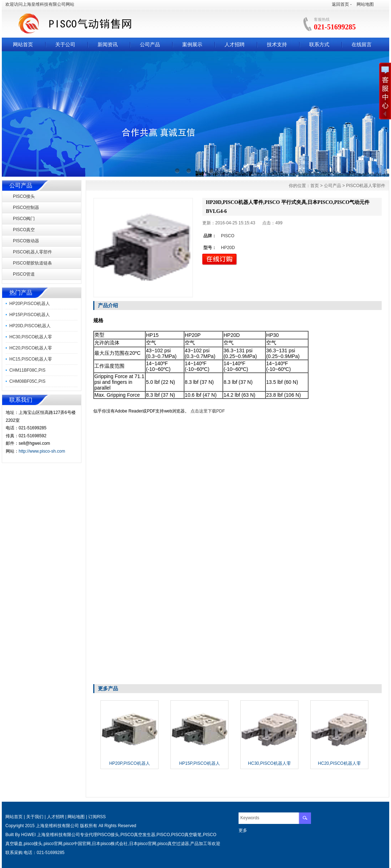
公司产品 (150, 44)
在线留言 (362, 44)
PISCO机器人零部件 (32, 252)
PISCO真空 (24, 230)
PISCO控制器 (26, 208)
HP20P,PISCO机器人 (30, 304)
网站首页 (23, 44)
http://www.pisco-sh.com (42, 451)
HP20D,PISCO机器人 (30, 326)
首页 (315, 186)
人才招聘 (235, 44)
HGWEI (29, 835)
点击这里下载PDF (208, 411)
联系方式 (319, 44)
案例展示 (192, 44)
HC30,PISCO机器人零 (31, 337)
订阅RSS (97, 817)
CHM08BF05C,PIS (27, 381)
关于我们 (35, 817)
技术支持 (277, 44)
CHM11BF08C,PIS (27, 370)
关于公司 (65, 44)
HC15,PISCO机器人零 (31, 359)
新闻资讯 (108, 44)
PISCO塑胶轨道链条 (32, 263)
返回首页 (340, 4)
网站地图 (365, 4)
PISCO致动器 (26, 241)
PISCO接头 (24, 196)
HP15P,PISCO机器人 (30, 315)
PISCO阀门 (24, 219)
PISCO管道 (24, 274)
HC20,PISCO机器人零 (31, 348)
